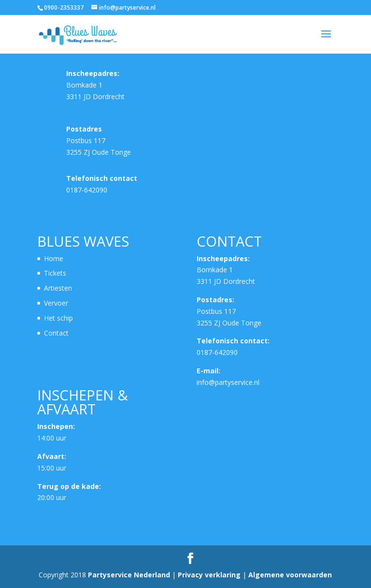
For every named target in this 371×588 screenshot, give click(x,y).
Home (54, 258)
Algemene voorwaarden (290, 575)
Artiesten (58, 288)
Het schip (58, 318)
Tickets (55, 273)
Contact (56, 333)
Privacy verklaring (210, 575)
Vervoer (56, 303)
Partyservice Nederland (130, 575)
